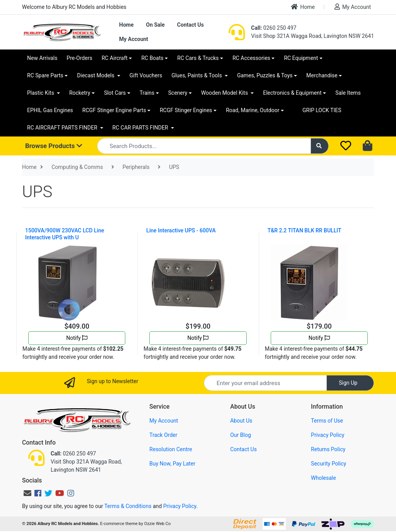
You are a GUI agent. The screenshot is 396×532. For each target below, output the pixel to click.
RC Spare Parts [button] (45, 75)
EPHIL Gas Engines (50, 110)
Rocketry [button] (80, 93)
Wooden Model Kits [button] (225, 93)
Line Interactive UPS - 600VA (181, 230)
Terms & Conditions (128, 506)
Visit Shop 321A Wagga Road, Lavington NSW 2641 (312, 36)
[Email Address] (265, 383)
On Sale (155, 25)
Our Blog (241, 435)
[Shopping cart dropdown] (368, 146)
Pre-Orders (79, 58)
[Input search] (204, 146)
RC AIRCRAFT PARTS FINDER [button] (63, 128)
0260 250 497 (274, 28)
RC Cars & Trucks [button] (198, 58)
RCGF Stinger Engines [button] (186, 110)
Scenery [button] (178, 93)
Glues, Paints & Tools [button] (197, 75)
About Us (241, 421)
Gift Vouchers (146, 75)
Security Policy (329, 464)
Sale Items (348, 93)
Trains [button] (147, 93)
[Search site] (320, 146)
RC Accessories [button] (251, 58)
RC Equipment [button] (301, 58)
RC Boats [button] (152, 58)
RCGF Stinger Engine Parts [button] (114, 110)
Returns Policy (328, 449)
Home (303, 7)
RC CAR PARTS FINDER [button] (141, 128)
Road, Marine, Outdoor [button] (253, 110)
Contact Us (190, 25)
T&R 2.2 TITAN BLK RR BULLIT (305, 230)
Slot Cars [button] (115, 93)
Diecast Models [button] (96, 75)
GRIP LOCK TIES (322, 110)
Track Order (163, 435)
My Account (353, 7)
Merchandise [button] (322, 75)
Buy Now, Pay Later (172, 464)
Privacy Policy (328, 435)
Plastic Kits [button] (41, 93)
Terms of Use (327, 421)
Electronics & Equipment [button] (292, 93)
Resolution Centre (171, 449)
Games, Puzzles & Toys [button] (265, 75)
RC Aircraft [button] (115, 58)
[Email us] (27, 493)
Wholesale (323, 478)
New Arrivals (42, 58)
